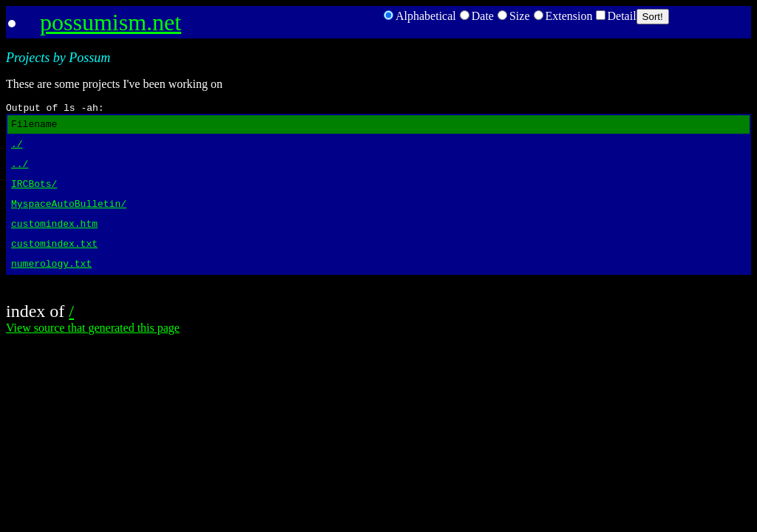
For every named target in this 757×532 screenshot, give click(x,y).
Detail (616, 16)
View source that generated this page (93, 348)
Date (477, 16)
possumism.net (111, 22)
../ (20, 172)
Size (514, 16)
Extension (563, 16)
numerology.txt (51, 283)
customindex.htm (54, 239)
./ (17, 150)
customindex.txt (54, 261)
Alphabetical (420, 16)
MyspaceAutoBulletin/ (69, 216)
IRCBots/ (34, 194)
